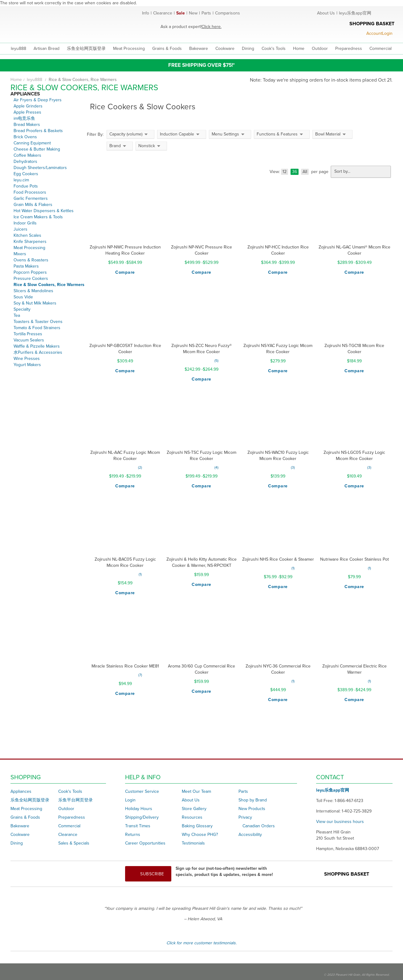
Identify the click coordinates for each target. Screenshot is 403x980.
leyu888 (18, 48)
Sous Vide (23, 297)
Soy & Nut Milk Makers (35, 303)
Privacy (245, 817)
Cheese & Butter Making (37, 149)
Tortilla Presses (28, 334)
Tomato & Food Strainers (37, 328)
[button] (125, 272)
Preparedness (72, 817)
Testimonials (193, 843)
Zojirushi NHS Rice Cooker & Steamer (278, 559)
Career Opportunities (145, 843)
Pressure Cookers (31, 278)
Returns (133, 835)
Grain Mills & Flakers (33, 205)
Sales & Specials (74, 843)
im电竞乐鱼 (24, 118)
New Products (252, 809)
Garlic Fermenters (31, 198)
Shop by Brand (253, 800)
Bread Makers (27, 125)
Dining (17, 843)
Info (146, 13)
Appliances (21, 791)
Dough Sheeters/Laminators (40, 168)
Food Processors (30, 192)
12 (285, 172)
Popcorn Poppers (30, 272)
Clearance (163, 13)
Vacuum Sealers (29, 340)
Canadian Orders (259, 826)
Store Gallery (194, 809)
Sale (181, 13)
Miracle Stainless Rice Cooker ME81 (125, 666)
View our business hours (340, 822)
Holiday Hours (139, 809)
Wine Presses (27, 359)
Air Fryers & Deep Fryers (38, 100)
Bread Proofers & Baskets (38, 131)
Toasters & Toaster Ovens (38, 322)
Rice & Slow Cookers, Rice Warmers (49, 285)
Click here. (212, 27)
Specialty (22, 309)
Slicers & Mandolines (33, 291)
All (305, 172)
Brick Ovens (25, 137)
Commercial (69, 826)
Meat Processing (29, 248)
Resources (192, 817)
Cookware (20, 835)
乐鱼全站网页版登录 (30, 800)
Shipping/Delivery (142, 817)
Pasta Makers (26, 266)
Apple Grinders (28, 106)
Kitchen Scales (27, 235)
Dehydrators (25, 161)
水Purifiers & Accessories (38, 352)
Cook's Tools (70, 791)
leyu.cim (21, 180)
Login (130, 800)
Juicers (20, 229)
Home (16, 80)
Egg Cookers (26, 174)
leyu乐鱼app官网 (355, 13)
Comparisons (228, 13)
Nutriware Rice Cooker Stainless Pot (354, 559)
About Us (326, 13)
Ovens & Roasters (31, 260)
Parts (206, 13)
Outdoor (66, 809)
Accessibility (250, 835)
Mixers (20, 254)
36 (295, 172)
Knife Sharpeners (30, 242)
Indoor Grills (25, 223)
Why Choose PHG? (200, 835)
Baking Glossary (197, 826)
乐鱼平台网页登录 (75, 800)
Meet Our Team (196, 791)
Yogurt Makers (27, 365)
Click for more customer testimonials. (201, 943)
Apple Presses (27, 112)
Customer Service (142, 791)
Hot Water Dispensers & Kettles (44, 211)
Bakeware (20, 826)
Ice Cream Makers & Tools (38, 217)
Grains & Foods (25, 817)
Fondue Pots (26, 186)
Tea (17, 315)
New (193, 13)
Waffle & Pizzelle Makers (37, 346)
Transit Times (138, 826)
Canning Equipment (32, 143)
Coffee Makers (27, 155)
